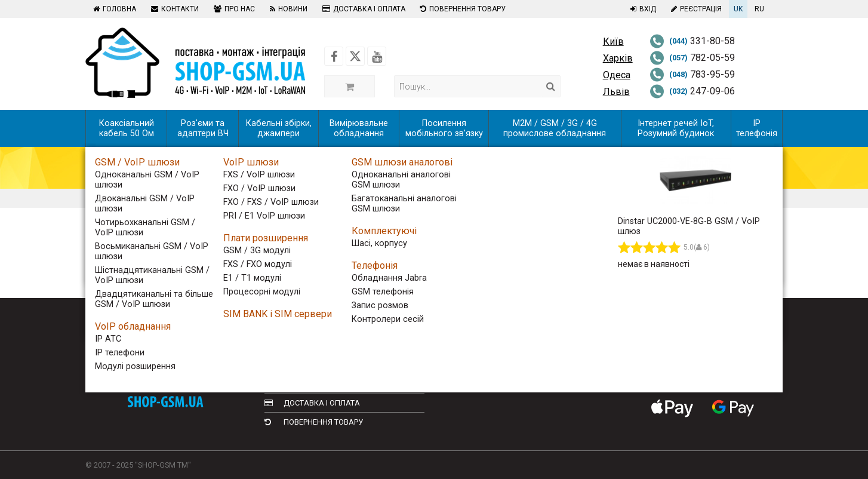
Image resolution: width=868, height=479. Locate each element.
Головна (113, 9)
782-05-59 (692, 58)
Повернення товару (461, 9)
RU (759, 9)
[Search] (551, 86)
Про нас (233, 9)
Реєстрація (695, 9)
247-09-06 (692, 91)
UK (738, 9)
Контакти (173, 9)
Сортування (165, 243)
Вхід (642, 9)
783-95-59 (692, 74)
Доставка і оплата (362, 9)
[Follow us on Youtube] (377, 56)
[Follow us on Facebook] (334, 56)
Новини (287, 9)
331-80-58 (692, 41)
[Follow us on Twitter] (355, 56)
